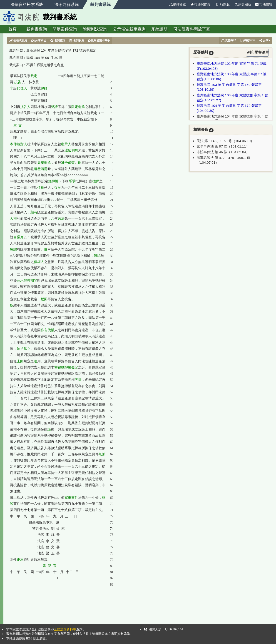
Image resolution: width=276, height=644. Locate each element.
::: (165, 4)
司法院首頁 (200, 4)
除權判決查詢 (95, 29)
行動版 (222, 4)
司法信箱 (264, 4)
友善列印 (228, 41)
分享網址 (39, 41)
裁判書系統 (100, 5)
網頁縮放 (243, 4)
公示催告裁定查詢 (129, 29)
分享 (265, 41)
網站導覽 (177, 4)
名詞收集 (77, 41)
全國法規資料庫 (65, 629)
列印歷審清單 (258, 52)
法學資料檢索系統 (27, 5)
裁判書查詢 (37, 29)
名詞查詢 (58, 41)
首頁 (12, 29)
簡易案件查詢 (65, 29)
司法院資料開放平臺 (192, 29)
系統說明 (159, 29)
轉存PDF (247, 41)
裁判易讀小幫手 (99, 41)
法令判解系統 (67, 5)
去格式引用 (18, 41)
